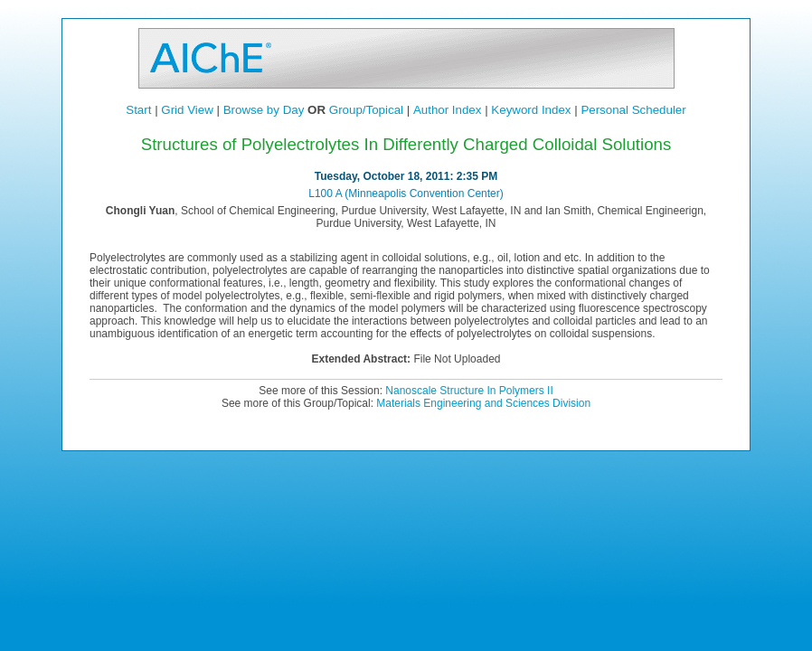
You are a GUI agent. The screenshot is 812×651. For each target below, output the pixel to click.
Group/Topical (366, 110)
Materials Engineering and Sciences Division (483, 403)
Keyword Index (531, 110)
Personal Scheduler (633, 110)
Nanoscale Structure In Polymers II (469, 391)
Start (138, 110)
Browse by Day (264, 110)
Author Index (448, 110)
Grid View (187, 110)
